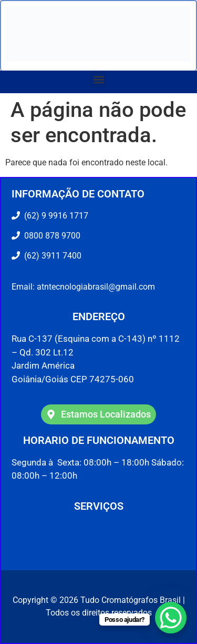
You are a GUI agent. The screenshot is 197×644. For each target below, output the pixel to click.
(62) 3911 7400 (51, 256)
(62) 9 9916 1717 (55, 216)
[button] (98, 79)
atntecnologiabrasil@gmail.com (96, 287)
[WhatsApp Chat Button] (171, 618)
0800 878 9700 (50, 236)
